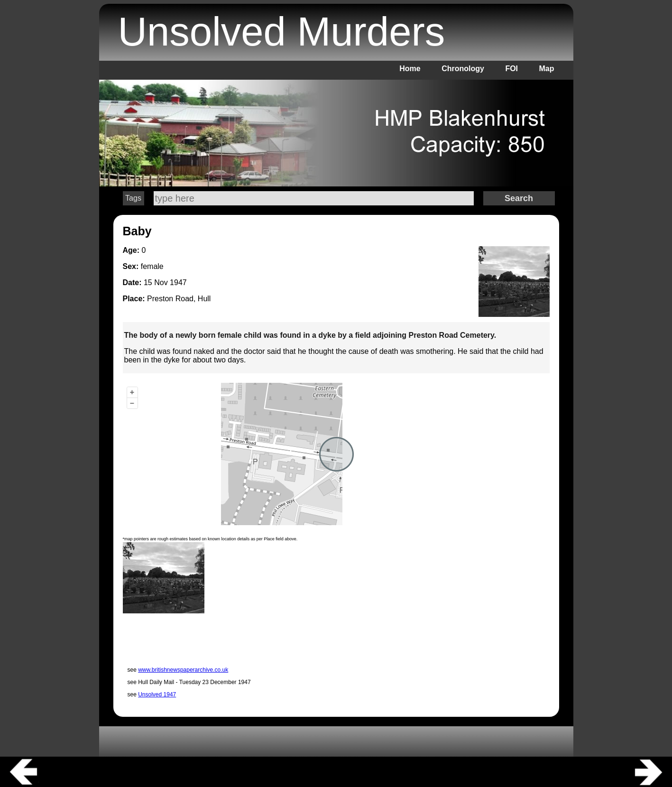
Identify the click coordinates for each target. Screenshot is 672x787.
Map (547, 69)
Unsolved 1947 (157, 694)
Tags (133, 198)
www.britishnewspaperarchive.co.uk (183, 670)
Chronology (463, 69)
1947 (178, 282)
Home (410, 69)
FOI (511, 69)
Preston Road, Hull (179, 299)
